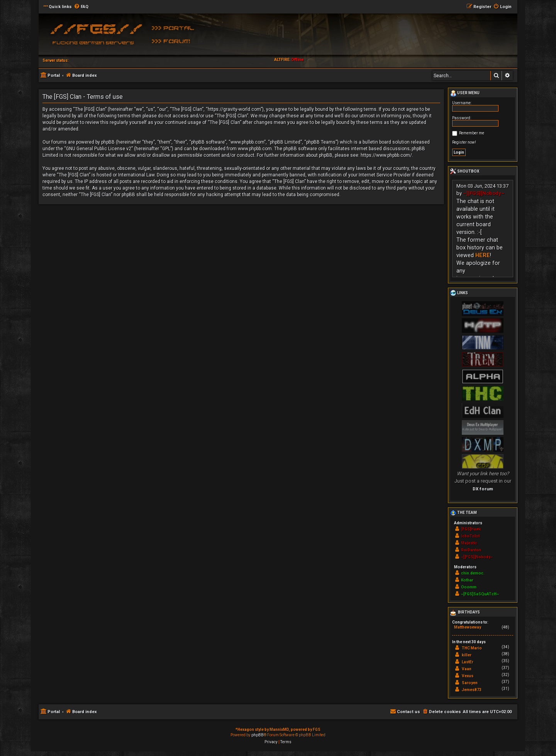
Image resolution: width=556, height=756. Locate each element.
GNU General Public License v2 (99, 149)
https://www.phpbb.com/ (386, 155)
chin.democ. (473, 573)
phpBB (258, 735)
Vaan (467, 669)
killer (467, 655)
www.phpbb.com (255, 149)
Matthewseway (468, 627)
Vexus (468, 676)
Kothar (467, 580)
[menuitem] (81, 7)
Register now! (464, 142)
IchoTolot (470, 536)
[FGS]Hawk (471, 529)
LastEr (468, 662)
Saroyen (470, 683)
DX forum (483, 489)
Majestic (469, 543)
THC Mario (472, 648)
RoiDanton (471, 550)
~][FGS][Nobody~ (484, 193)
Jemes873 (472, 690)
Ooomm (469, 587)
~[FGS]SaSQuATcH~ (480, 594)
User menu (465, 93)
